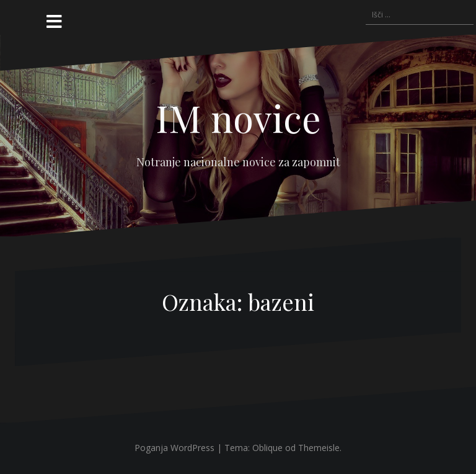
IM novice (238, 117)
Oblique (267, 448)
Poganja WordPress (174, 448)
